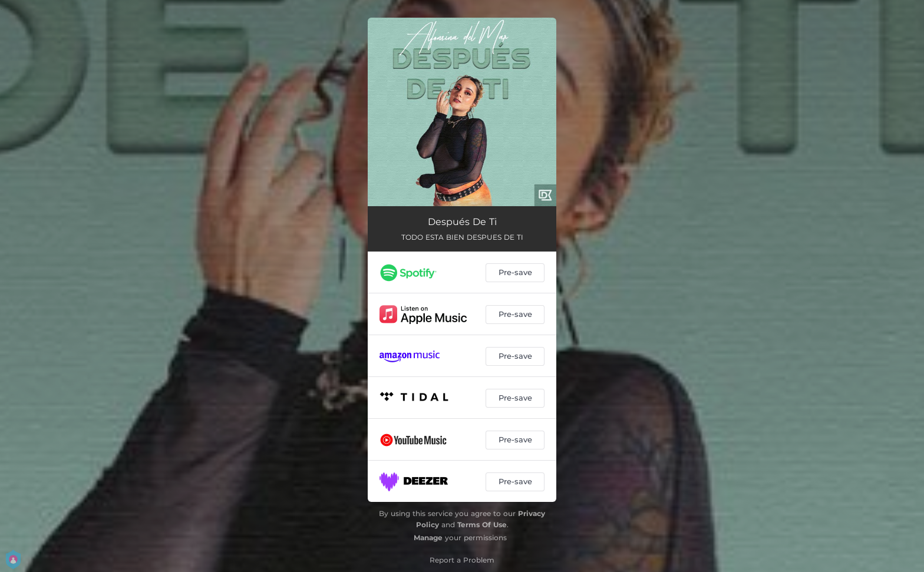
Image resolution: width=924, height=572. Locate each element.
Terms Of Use (482, 525)
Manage (428, 538)
